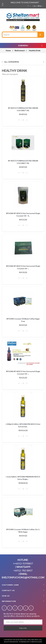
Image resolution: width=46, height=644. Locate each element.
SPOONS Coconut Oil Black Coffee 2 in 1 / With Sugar (23, 531)
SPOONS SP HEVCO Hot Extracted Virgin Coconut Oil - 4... (23, 215)
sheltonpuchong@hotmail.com (23, 577)
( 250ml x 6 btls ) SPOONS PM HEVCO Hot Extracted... (23, 425)
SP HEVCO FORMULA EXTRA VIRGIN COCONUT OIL (23, 109)
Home (8, 50)
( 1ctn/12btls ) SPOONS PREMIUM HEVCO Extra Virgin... (23, 478)
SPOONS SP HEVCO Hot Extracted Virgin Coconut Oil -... (23, 267)
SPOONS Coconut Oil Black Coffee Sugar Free (23, 320)
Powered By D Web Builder (31, 642)
